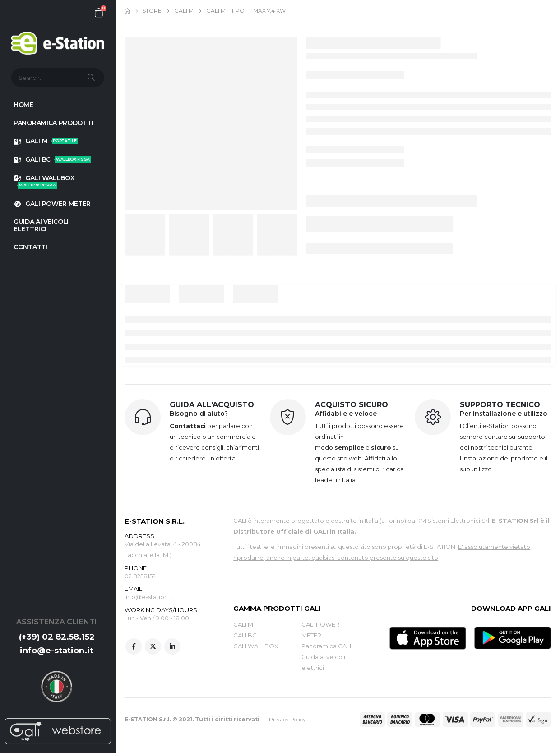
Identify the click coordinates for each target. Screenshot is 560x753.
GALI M (46, 141)
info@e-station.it (57, 651)
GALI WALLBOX (44, 181)
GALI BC (52, 159)
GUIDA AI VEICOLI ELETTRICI (41, 225)
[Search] (92, 78)
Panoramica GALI (326, 646)
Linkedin (172, 647)
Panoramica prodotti (53, 123)
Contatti (30, 247)
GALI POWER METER (52, 204)
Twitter (153, 647)
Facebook (134, 647)
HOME (23, 105)
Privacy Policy (287, 719)
